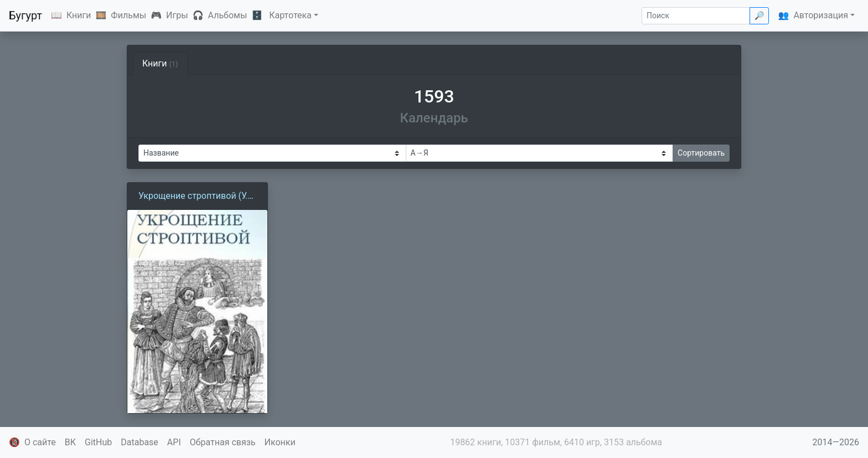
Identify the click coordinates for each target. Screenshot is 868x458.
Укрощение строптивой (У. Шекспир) (193, 197)
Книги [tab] (160, 63)
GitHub (98, 442)
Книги (79, 15)
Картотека (290, 15)
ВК (70, 442)
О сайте (40, 442)
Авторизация (821, 15)
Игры (177, 15)
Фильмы (128, 15)
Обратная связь (223, 442)
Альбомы (228, 15)
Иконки (280, 442)
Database (139, 442)
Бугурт (25, 16)
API (174, 442)
